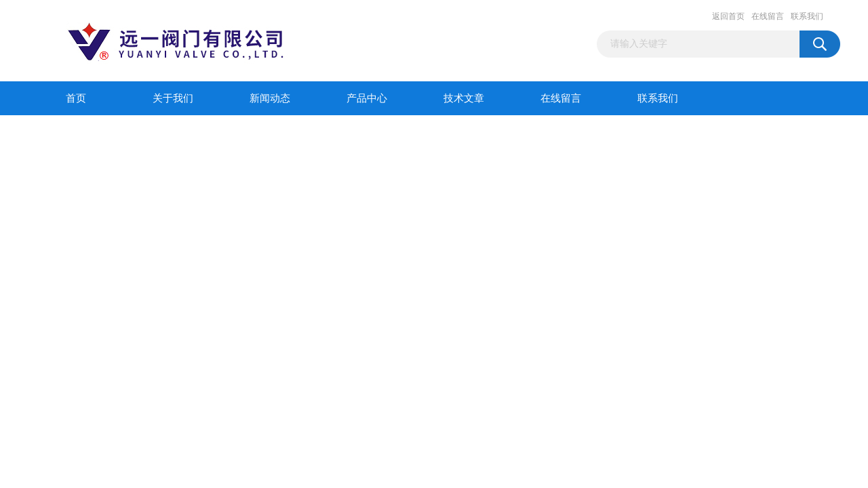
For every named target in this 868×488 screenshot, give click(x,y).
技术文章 (464, 98)
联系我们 (807, 16)
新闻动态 (270, 98)
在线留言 (768, 16)
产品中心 (367, 98)
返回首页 (728, 16)
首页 (76, 98)
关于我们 (173, 98)
